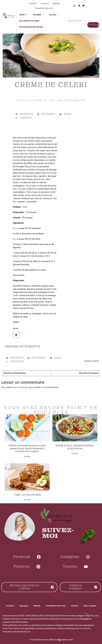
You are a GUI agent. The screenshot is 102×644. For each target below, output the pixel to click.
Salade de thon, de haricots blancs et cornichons (75, 447)
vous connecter (21, 387)
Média (37, 606)
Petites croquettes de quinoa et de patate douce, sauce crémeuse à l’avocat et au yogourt (27, 448)
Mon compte (90, 606)
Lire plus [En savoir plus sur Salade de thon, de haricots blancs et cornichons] (75, 454)
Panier (75, 606)
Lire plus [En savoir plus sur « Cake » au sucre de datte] (27, 500)
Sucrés (38, 15)
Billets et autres (29, 21)
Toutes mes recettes (31, 27)
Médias (56, 4)
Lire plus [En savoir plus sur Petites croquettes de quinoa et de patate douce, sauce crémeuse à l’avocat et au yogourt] (27, 457)
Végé (23, 15)
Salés (54, 15)
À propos (45, 4)
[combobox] (77, 21)
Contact (33, 4)
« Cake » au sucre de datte (27, 495)
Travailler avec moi (44, 8)
